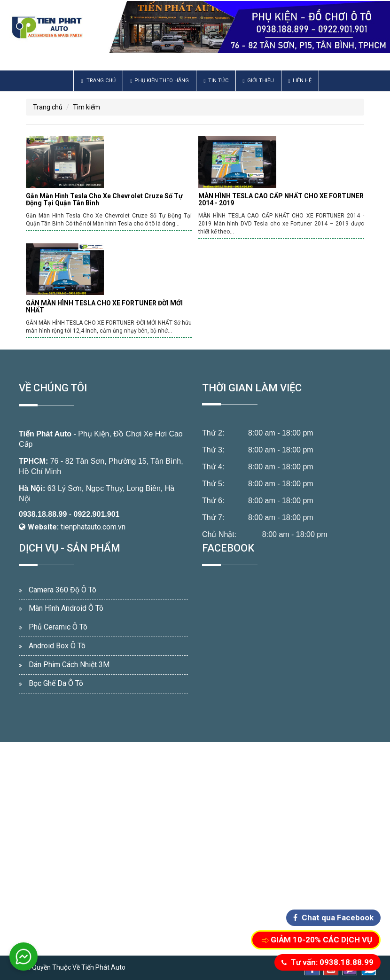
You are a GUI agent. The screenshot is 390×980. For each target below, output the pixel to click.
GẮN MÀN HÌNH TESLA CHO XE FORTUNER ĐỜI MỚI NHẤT (104, 307)
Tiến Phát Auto (45, 434)
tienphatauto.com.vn (93, 527)
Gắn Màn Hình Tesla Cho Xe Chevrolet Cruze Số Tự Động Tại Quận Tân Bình (104, 199)
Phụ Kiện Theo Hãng (160, 81)
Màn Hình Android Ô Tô (66, 608)
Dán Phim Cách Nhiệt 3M (69, 665)
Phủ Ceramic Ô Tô (58, 627)
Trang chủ (98, 81)
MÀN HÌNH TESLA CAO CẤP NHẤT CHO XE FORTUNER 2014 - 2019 (281, 199)
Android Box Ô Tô (57, 646)
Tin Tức (216, 81)
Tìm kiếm (86, 107)
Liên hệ (300, 81)
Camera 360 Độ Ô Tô (62, 590)
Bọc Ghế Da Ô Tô (56, 683)
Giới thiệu (258, 81)
